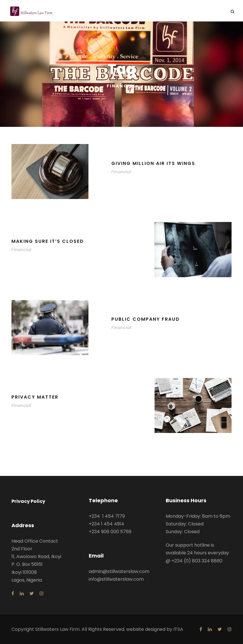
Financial (121, 172)
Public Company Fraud (146, 319)
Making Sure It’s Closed (48, 241)
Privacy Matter (35, 397)
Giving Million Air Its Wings (153, 163)
